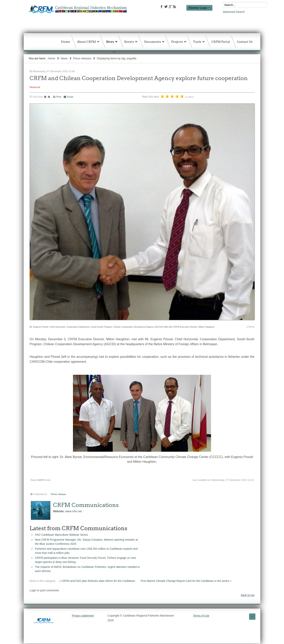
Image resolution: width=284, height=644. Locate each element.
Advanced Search (234, 12)
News (64, 58)
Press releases (82, 58)
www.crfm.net (74, 511)
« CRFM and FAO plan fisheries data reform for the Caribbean (98, 581)
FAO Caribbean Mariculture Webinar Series (61, 535)
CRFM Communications (86, 505)
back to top (248, 595)
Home (51, 58)
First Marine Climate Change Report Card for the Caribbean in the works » (186, 581)
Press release (58, 494)
